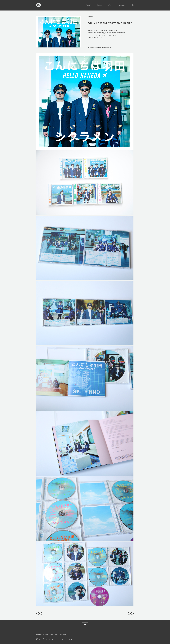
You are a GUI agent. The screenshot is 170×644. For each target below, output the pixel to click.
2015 (89, 47)
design (93, 47)
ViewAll (89, 5)
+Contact (122, 5)
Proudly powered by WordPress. (46, 640)
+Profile (111, 5)
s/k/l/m (109, 47)
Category (100, 5)
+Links (132, 5)
